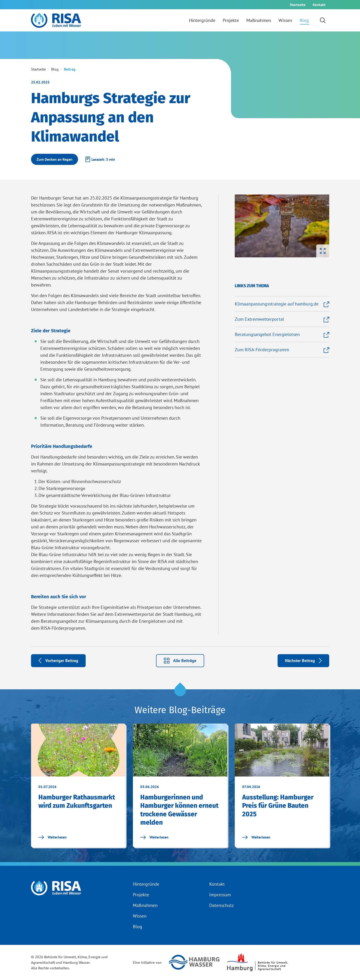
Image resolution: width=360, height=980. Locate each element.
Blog (138, 927)
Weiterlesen (53, 837)
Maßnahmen (145, 905)
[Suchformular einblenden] (323, 20)
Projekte (141, 895)
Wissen (140, 916)
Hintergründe (146, 884)
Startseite (38, 69)
